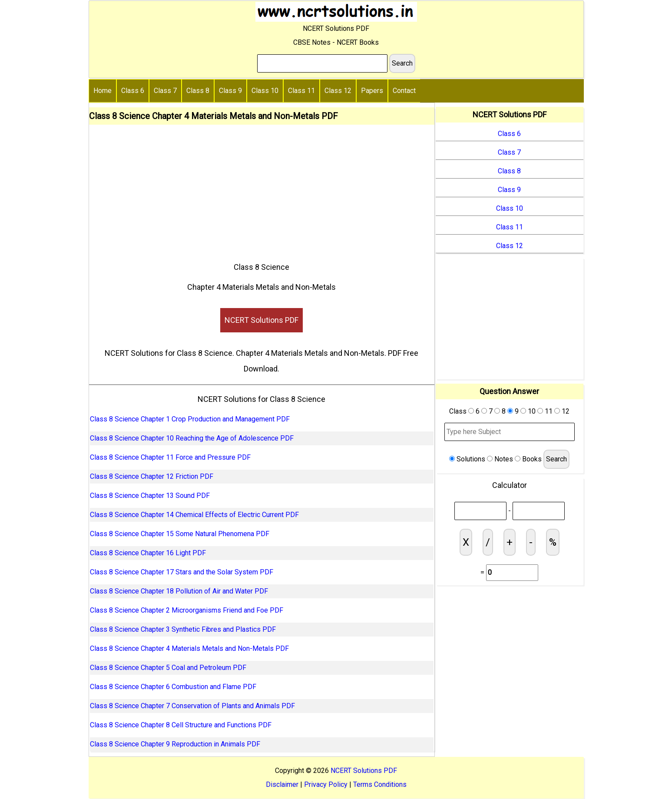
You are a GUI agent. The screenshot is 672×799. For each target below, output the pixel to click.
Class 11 (301, 91)
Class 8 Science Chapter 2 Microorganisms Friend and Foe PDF (187, 610)
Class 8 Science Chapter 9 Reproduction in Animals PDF (175, 744)
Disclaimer (282, 784)
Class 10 (265, 91)
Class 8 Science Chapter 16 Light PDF (148, 553)
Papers (372, 91)
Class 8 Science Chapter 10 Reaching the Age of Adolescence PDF (192, 438)
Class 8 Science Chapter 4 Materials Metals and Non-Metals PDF (189, 648)
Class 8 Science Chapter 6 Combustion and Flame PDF (173, 687)
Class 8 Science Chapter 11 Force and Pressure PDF (170, 457)
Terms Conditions (380, 784)
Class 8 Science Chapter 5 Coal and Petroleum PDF (168, 668)
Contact (404, 91)
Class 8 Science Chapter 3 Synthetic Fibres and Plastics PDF (183, 629)
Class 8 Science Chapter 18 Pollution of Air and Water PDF (179, 591)
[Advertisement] (262, 190)
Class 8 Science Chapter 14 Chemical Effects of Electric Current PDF (194, 515)
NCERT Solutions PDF (262, 320)
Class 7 (165, 91)
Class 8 (198, 91)
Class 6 (133, 91)
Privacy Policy (326, 784)
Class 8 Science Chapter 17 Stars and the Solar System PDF (182, 572)
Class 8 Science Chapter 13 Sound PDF (150, 496)
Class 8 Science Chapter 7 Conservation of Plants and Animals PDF (192, 706)
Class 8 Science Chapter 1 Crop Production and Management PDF (190, 419)
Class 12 (338, 91)
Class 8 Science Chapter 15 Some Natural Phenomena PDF (180, 534)
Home (103, 91)
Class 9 (230, 91)
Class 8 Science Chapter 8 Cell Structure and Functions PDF (181, 725)
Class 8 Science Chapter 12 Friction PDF (152, 476)
